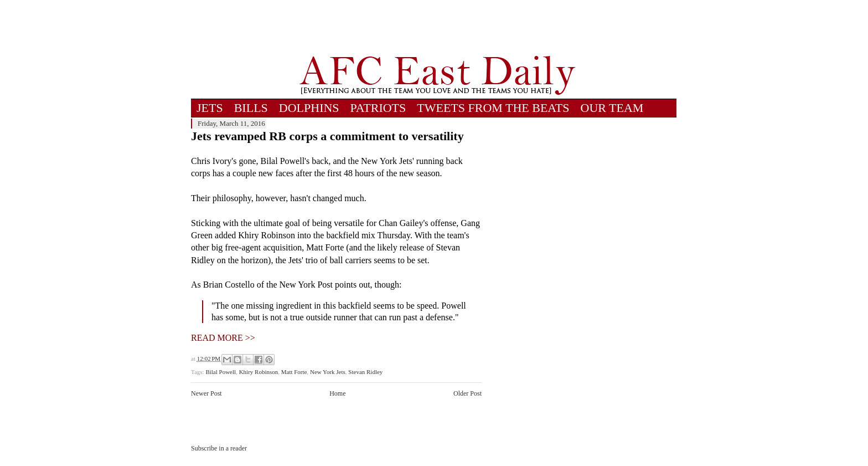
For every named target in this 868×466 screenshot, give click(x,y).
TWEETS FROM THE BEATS (493, 108)
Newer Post (206, 393)
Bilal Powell (221, 372)
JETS (210, 108)
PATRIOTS (378, 108)
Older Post (467, 393)
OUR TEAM (612, 108)
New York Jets (328, 372)
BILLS (251, 108)
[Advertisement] (437, 28)
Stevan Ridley (365, 372)
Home (337, 393)
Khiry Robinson (259, 372)
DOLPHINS (309, 108)
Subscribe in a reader (219, 448)
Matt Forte (294, 372)
